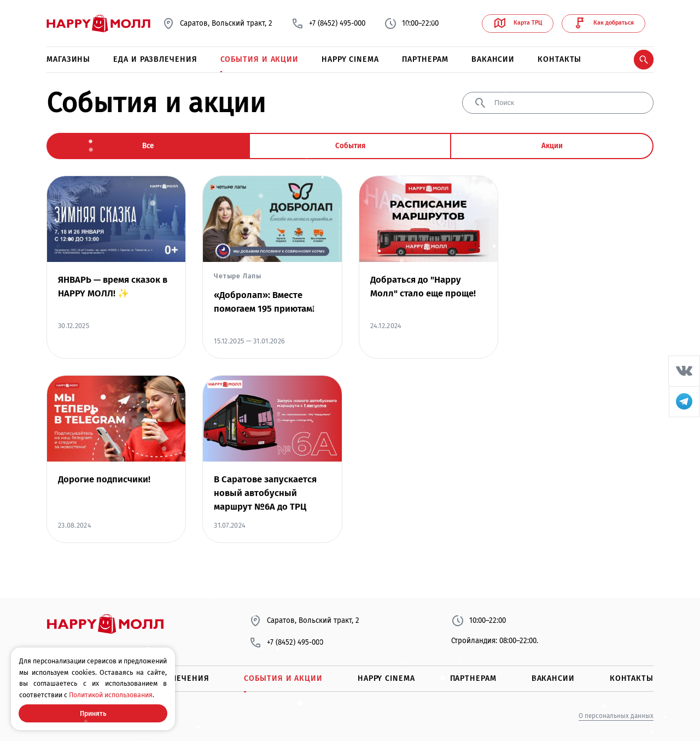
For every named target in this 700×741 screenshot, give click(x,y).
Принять (93, 713)
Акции (552, 146)
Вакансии (493, 59)
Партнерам (425, 59)
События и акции (260, 59)
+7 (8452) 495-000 (328, 24)
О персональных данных (616, 716)
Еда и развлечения (155, 59)
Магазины (68, 59)
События (350, 146)
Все (148, 146)
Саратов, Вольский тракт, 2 (217, 24)
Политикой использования (111, 695)
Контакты (559, 59)
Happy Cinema (350, 59)
